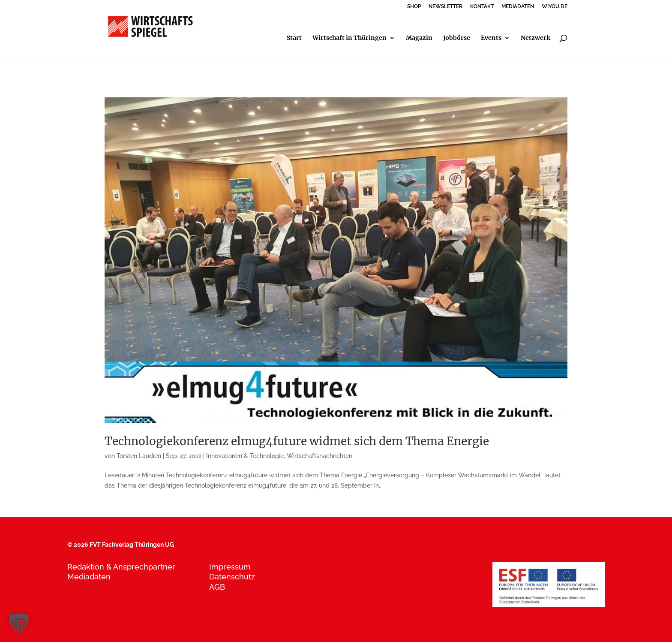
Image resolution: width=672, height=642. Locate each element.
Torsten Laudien (139, 456)
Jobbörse (457, 38)
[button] (19, 623)
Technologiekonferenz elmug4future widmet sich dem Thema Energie (297, 441)
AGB (217, 587)
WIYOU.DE (555, 7)
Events (491, 38)
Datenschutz (232, 577)
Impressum (230, 567)
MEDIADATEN (518, 7)
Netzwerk (535, 38)
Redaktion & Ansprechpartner (121, 567)
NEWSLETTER (445, 7)
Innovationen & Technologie (245, 456)
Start (294, 38)
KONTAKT (482, 7)
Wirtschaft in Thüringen (349, 38)
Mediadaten (89, 577)
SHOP (414, 7)
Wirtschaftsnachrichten (319, 456)
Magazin (419, 38)
